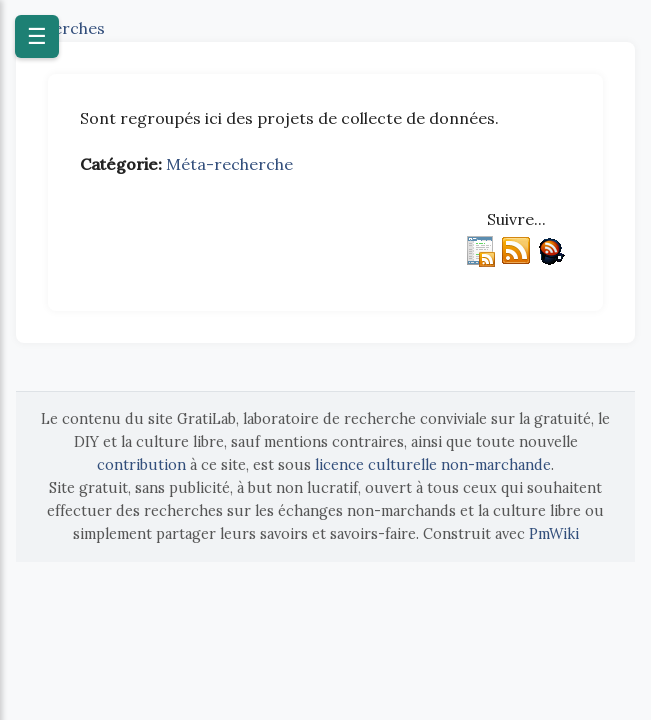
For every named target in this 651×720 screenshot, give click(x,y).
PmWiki (554, 534)
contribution (141, 465)
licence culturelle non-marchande (433, 465)
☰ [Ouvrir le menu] (37, 36)
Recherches (60, 28)
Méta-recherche (229, 164)
